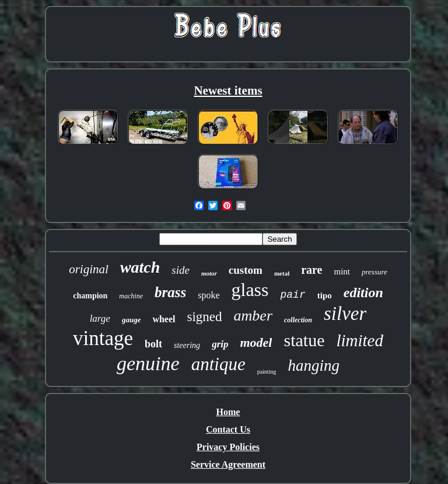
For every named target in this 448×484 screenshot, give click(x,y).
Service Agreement (228, 464)
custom (246, 270)
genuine (148, 363)
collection (298, 320)
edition (363, 293)
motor (209, 273)
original (89, 269)
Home (228, 412)
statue (304, 340)
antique (218, 364)
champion (90, 296)
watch (140, 267)
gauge (132, 320)
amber (253, 316)
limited (360, 340)
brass (170, 292)
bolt (153, 344)
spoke (209, 295)
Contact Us (228, 429)
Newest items (228, 90)
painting (267, 372)
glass (250, 290)
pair (293, 295)
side (181, 270)
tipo (325, 295)
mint (342, 271)
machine (131, 296)
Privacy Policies (228, 447)
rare (311, 270)
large (100, 318)
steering (187, 345)
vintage (103, 338)
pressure (374, 272)
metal (282, 273)
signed (205, 317)
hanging (314, 365)
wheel (164, 319)
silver (345, 314)
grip (220, 344)
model (256, 342)
